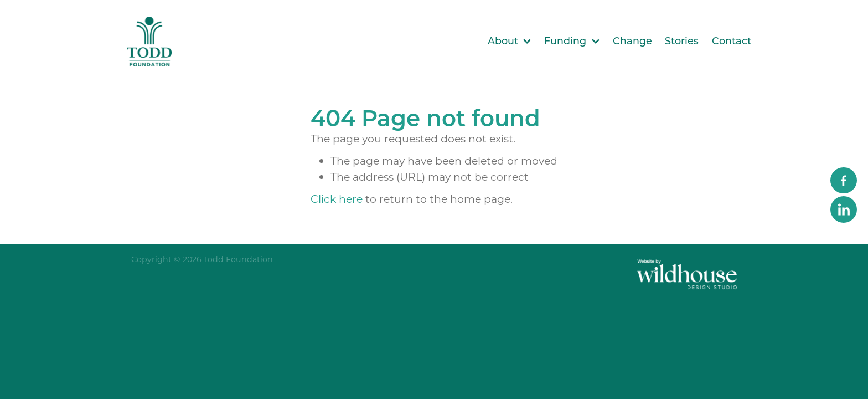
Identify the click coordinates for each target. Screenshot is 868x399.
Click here (337, 199)
